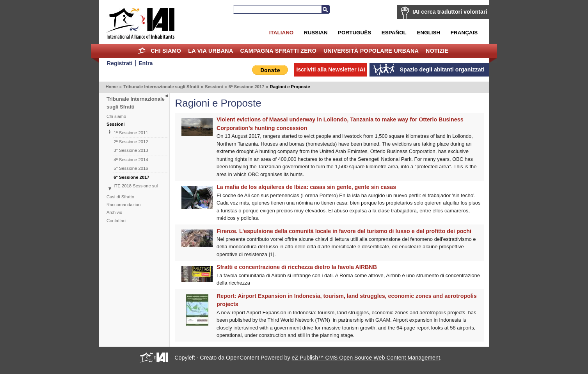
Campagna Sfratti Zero (278, 51)
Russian (316, 33)
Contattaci (116, 221)
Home (141, 51)
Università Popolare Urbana (371, 51)
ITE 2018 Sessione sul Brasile (136, 189)
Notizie (437, 51)
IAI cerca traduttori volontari (450, 12)
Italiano (281, 33)
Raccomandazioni (124, 205)
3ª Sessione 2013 (131, 150)
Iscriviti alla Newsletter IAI (330, 69)
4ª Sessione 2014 (131, 160)
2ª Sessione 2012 (131, 142)
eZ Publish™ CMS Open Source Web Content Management (366, 358)
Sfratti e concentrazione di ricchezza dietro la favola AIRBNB (297, 267)
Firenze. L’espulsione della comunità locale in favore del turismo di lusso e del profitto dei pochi (344, 231)
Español (394, 33)
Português (354, 33)
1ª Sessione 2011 (131, 133)
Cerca (325, 9)
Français (464, 33)
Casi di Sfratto (120, 197)
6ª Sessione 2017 (246, 87)
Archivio (114, 212)
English (428, 33)
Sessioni (214, 87)
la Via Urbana (211, 51)
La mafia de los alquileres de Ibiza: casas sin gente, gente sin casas (306, 187)
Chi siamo (166, 51)
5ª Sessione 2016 (131, 168)
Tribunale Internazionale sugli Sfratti (161, 87)
